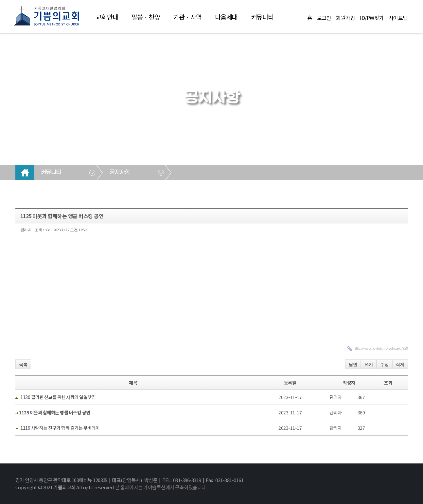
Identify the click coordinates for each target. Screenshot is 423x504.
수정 (384, 365)
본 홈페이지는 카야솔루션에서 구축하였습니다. (161, 487)
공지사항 (120, 172)
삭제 (400, 365)
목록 (23, 365)
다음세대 (226, 17)
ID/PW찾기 (372, 18)
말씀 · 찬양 (146, 17)
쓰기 (369, 365)
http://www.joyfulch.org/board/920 (381, 348)
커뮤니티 (262, 17)
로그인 (324, 18)
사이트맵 (398, 18)
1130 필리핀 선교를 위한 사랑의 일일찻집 (58, 397)
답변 (353, 365)
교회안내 (107, 17)
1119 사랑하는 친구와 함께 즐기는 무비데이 (60, 428)
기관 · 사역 (187, 17)
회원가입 (345, 18)
